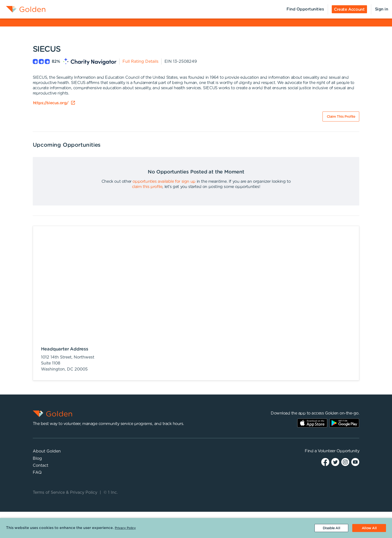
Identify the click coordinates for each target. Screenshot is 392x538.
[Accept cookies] (369, 528)
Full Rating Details (140, 61)
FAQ (37, 472)
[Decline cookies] (331, 528)
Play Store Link (344, 423)
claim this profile (147, 187)
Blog (37, 458)
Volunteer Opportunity (339, 451)
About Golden (47, 451)
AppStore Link (312, 423)
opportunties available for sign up (164, 181)
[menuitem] (23, 9)
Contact (40, 465)
